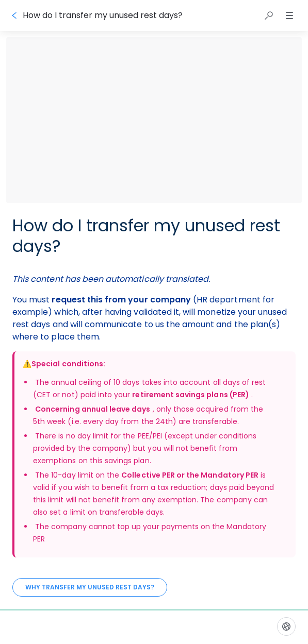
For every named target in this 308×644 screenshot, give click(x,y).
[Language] (286, 626)
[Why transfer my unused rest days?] (90, 587)
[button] (269, 15)
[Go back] (14, 15)
